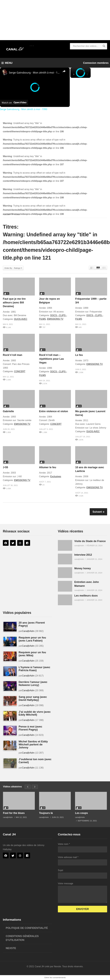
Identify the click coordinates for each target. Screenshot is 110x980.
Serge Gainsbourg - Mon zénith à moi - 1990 (34, 73)
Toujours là (46, 813)
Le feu (79, 355)
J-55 (5, 467)
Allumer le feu (48, 467)
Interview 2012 (83, 555)
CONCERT (20, 371)
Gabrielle (8, 411)
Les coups (81, 813)
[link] (5, 72)
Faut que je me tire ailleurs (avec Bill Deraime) (14, 303)
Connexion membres (96, 63)
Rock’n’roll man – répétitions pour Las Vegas (51, 359)
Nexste (11, 948)
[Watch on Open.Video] (14, 103)
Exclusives (56, 476)
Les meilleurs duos (86, 596)
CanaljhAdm (28, 631)
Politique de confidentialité (27, 928)
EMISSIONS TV (55, 319)
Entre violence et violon (54, 411)
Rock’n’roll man (13, 355)
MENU (7, 63)
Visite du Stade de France (90, 541)
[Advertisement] (55, 20)
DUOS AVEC (21, 319)
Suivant (98, 512)
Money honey (83, 568)
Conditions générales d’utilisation (22, 938)
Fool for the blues (14, 813)
